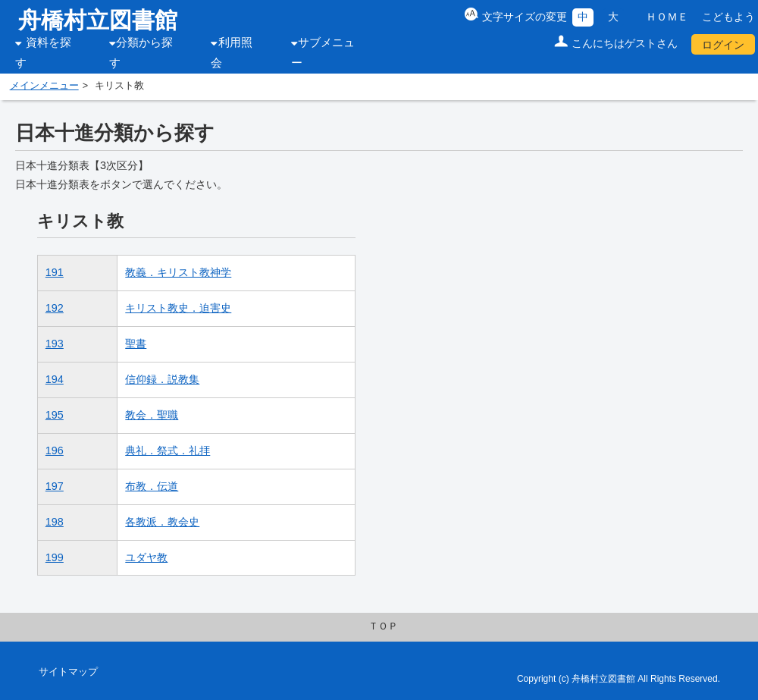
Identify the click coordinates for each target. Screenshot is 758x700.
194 (55, 379)
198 (55, 522)
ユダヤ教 (146, 557)
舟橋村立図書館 (98, 20)
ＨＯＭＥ (667, 17)
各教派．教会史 (162, 522)
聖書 (136, 344)
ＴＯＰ (383, 626)
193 (55, 344)
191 (55, 272)
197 (55, 486)
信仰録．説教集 (162, 379)
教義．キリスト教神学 (178, 272)
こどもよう (728, 17)
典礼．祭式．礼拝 (168, 450)
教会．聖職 (152, 415)
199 (55, 557)
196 (55, 450)
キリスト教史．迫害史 (178, 308)
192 (55, 308)
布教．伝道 (152, 486)
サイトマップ (68, 672)
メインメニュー (44, 86)
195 (55, 415)
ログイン (723, 45)
